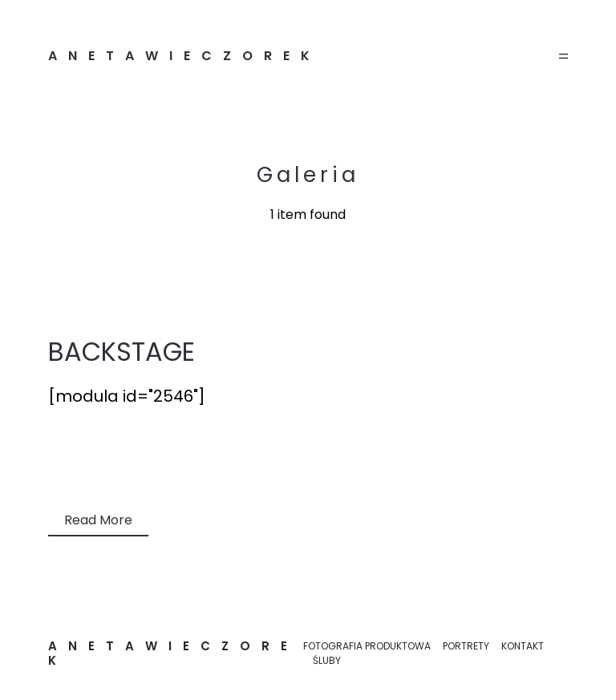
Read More (98, 520)
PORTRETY (466, 646)
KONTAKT (523, 646)
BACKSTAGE (122, 352)
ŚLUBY (327, 660)
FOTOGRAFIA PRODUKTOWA (367, 646)
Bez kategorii (89, 465)
